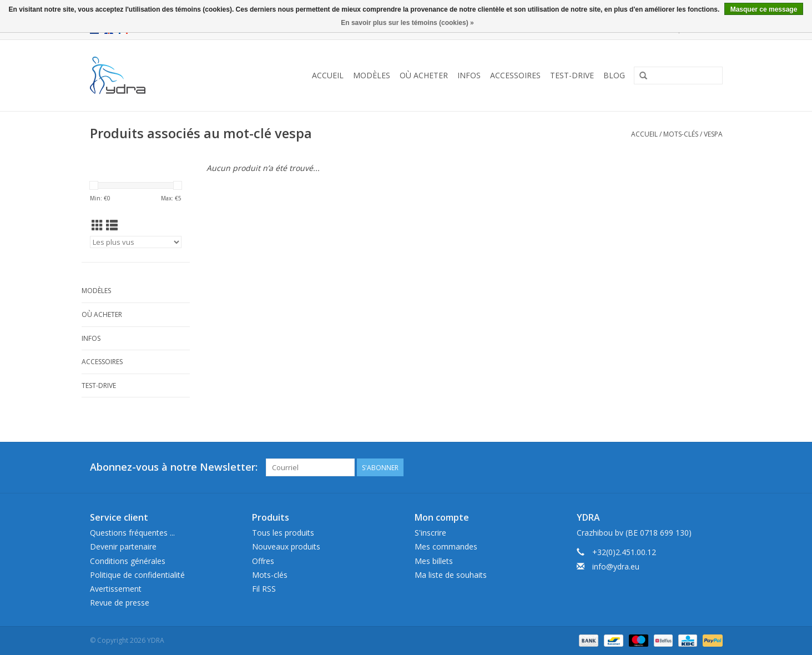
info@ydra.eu (616, 566)
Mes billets (434, 561)
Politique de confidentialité (137, 575)
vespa (713, 134)
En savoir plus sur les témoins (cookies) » (407, 23)
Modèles (372, 75)
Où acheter (424, 75)
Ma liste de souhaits (451, 575)
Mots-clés (681, 134)
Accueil (328, 75)
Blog (614, 75)
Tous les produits (283, 533)
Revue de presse (120, 603)
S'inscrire (430, 533)
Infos (469, 75)
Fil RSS (264, 589)
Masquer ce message (764, 9)
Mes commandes (446, 546)
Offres (263, 561)
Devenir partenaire (123, 546)
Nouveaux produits (286, 546)
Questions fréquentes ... (132, 533)
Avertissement (116, 589)
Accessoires (515, 75)
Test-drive (572, 75)
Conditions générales (128, 561)
